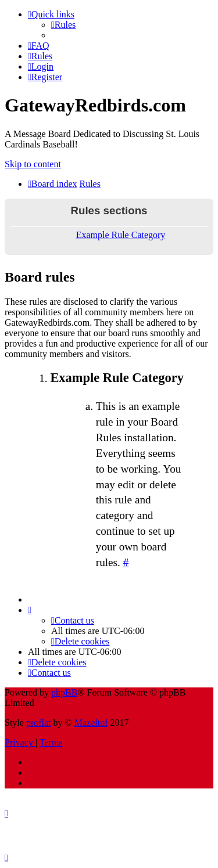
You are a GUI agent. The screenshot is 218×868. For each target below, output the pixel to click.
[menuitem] (63, 25)
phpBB (64, 692)
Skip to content (33, 164)
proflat (39, 723)
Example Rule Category (121, 235)
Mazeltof (91, 723)
